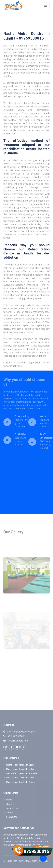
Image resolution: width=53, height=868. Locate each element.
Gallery (9, 813)
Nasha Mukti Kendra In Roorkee (21, 773)
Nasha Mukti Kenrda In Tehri (20, 778)
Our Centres (12, 808)
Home (9, 800)
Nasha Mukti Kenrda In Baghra (21, 765)
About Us (11, 804)
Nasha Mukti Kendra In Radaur (21, 782)
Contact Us (11, 817)
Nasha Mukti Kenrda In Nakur (20, 769)
